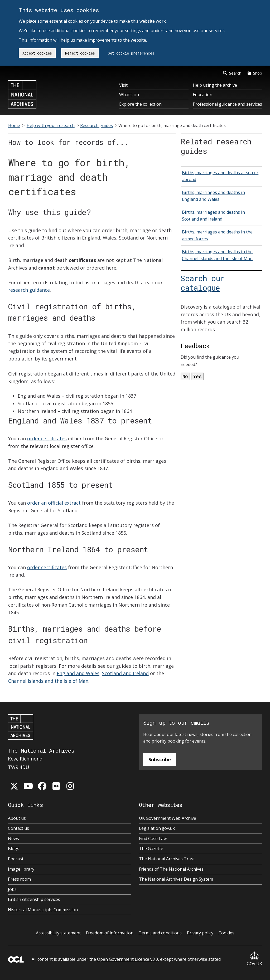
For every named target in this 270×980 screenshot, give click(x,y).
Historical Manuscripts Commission (43, 910)
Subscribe (160, 759)
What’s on (129, 95)
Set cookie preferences (131, 53)
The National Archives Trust (167, 859)
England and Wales (78, 673)
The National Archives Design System (176, 879)
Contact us (18, 828)
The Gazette (151, 849)
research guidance (29, 290)
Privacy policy (200, 933)
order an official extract (54, 503)
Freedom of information (110, 933)
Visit (123, 85)
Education (202, 95)
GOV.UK (254, 959)
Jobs (12, 889)
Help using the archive (215, 85)
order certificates (47, 438)
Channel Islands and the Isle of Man (48, 681)
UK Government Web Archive (168, 818)
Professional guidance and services (227, 104)
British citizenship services (34, 899)
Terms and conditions (160, 933)
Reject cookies (80, 53)
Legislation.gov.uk (157, 828)
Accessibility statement (58, 933)
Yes (197, 376)
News (13, 838)
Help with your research (51, 125)
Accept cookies (37, 53)
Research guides (97, 125)
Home (14, 125)
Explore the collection (140, 104)
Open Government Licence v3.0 (127, 959)
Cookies (226, 933)
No (185, 376)
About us (17, 818)
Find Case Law (153, 838)
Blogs (14, 849)
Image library (21, 869)
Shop (255, 73)
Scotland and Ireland (125, 673)
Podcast (16, 859)
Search (232, 73)
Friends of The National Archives (171, 869)
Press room (19, 879)
